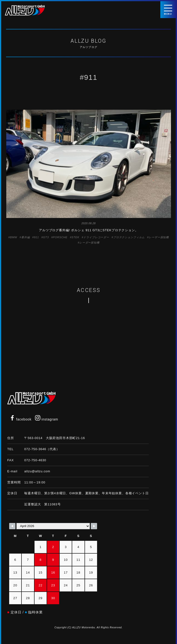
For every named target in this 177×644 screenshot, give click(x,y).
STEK (75, 237)
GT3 (46, 237)
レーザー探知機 (159, 237)
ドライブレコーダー (96, 237)
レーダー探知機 (89, 243)
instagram (47, 419)
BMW (14, 237)
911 (36, 237)
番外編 (26, 237)
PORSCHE (60, 237)
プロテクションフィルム (129, 237)
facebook (21, 419)
